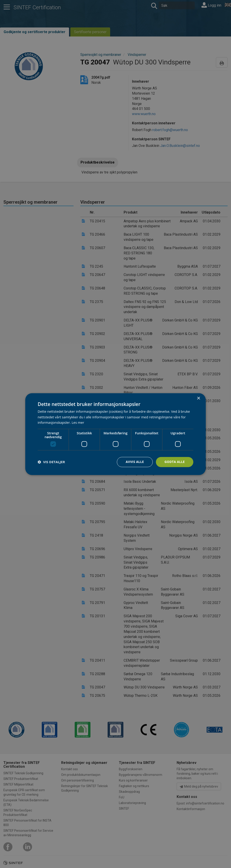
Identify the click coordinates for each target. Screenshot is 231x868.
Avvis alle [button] (135, 462)
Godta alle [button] (175, 462)
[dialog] (115, 434)
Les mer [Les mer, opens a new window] (78, 423)
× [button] (198, 398)
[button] (51, 462)
